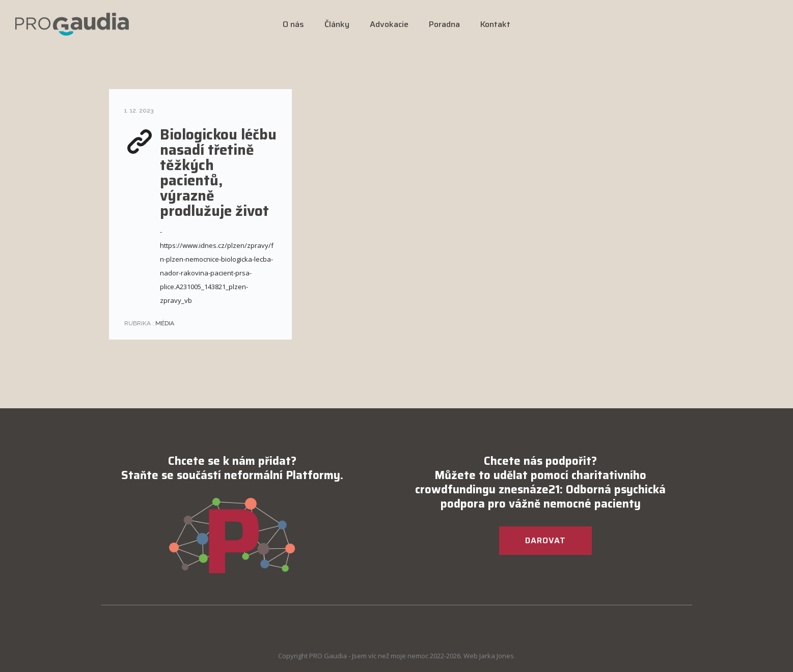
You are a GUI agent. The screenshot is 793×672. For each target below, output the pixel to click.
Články (337, 24)
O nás (293, 24)
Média (164, 323)
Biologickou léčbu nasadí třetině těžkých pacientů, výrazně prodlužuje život (218, 173)
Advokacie (389, 24)
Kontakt (495, 24)
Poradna (444, 24)
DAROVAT (545, 540)
